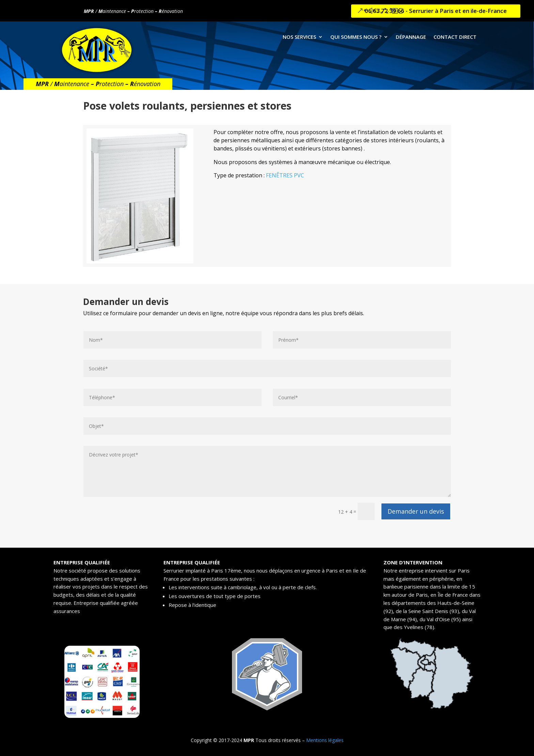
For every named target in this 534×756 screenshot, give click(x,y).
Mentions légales (325, 740)
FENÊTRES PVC (285, 175)
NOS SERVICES (299, 37)
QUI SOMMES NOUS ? (356, 37)
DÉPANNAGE (411, 37)
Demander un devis (412, 511)
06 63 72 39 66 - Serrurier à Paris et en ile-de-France (436, 11)
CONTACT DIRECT (455, 37)
